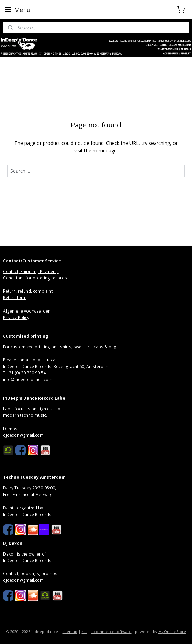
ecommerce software (111, 631)
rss (84, 631)
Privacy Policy (16, 318)
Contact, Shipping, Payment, (31, 271)
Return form (15, 298)
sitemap (70, 631)
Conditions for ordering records (35, 278)
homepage (105, 151)
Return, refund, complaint (28, 291)
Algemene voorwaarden (27, 311)
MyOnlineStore (172, 631)
